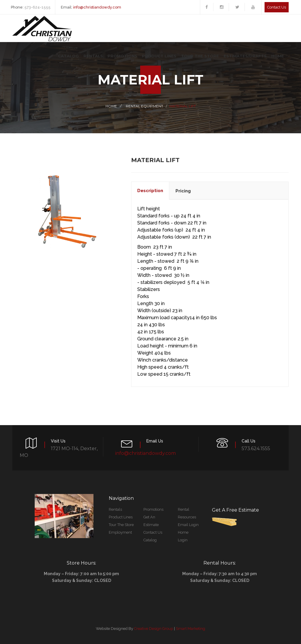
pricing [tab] (183, 191)
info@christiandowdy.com (97, 7)
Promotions (122, 56)
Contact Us (153, 532)
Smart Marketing (190, 629)
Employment (120, 532)
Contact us (277, 7)
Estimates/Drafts (245, 56)
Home (278, 56)
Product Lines (159, 56)
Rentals (93, 56)
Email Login (188, 525)
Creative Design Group (154, 629)
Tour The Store (200, 56)
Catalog (68, 56)
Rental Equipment (144, 106)
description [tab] (150, 191)
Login (183, 540)
